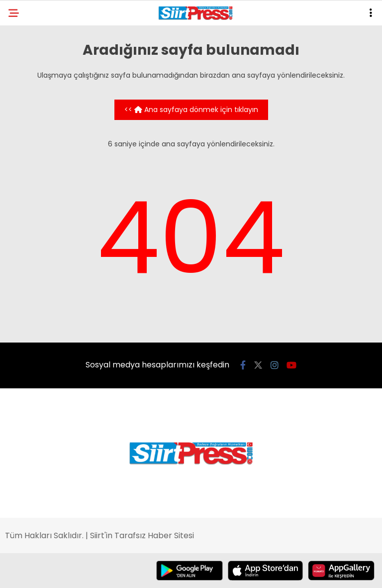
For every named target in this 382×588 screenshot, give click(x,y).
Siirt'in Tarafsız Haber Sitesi (142, 535)
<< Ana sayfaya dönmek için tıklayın (191, 110)
